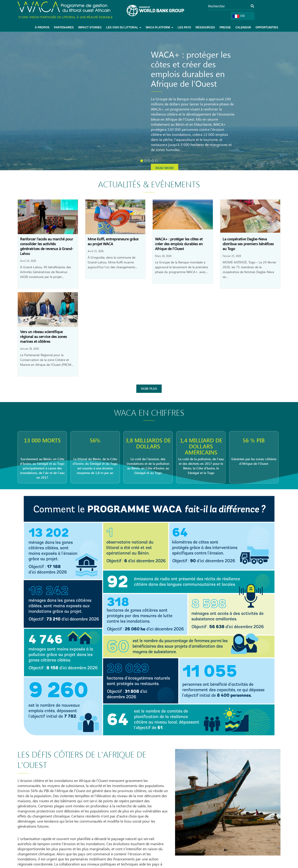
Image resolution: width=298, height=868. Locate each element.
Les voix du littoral (124, 27)
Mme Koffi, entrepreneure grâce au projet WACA (113, 241)
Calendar (243, 27)
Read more (165, 168)
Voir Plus (149, 389)
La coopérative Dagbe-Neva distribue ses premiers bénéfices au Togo (248, 244)
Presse (225, 27)
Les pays (184, 27)
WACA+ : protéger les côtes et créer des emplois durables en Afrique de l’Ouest (179, 244)
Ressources (205, 27)
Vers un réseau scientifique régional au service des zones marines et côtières (43, 336)
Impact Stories (90, 27)
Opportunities (267, 27)
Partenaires (64, 27)
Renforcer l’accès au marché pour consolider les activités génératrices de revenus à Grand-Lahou (47, 246)
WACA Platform (159, 27)
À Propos (42, 27)
